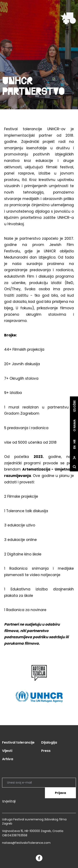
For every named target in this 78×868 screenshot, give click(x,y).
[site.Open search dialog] (73, 467)
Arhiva (8, 759)
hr (73, 441)
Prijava (60, 793)
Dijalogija (49, 742)
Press (46, 751)
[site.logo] (68, 18)
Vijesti (7, 751)
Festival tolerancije (18, 742)
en (73, 447)
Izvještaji (9, 801)
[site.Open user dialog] (73, 458)
